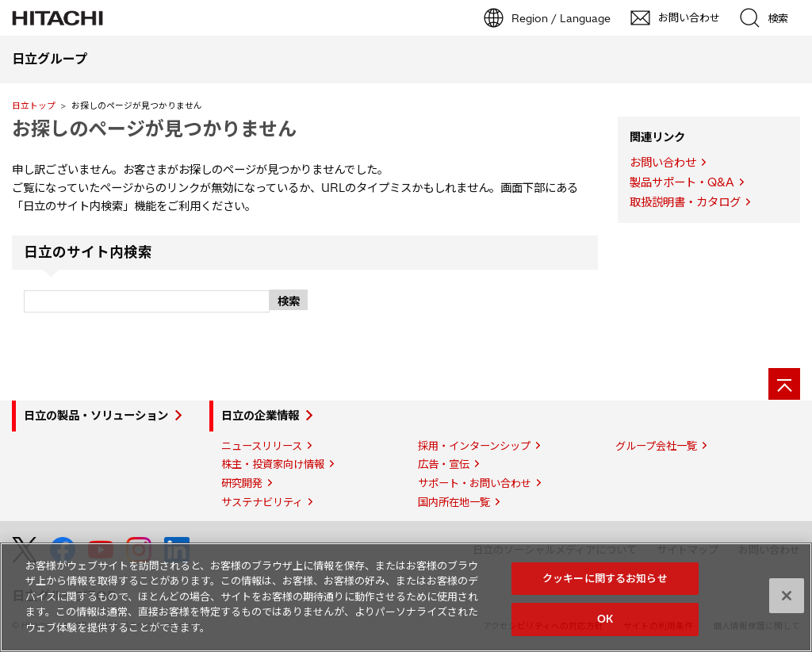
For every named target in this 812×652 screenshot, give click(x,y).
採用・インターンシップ (474, 446)
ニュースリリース (262, 446)
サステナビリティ (262, 502)
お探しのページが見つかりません (154, 128)
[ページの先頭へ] (784, 384)
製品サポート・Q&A (682, 182)
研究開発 (242, 483)
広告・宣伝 (444, 464)
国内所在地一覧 (454, 502)
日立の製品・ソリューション (96, 416)
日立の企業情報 (260, 416)
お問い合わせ (663, 163)
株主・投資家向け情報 (273, 464)
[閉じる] (787, 596)
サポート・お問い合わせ (475, 483)
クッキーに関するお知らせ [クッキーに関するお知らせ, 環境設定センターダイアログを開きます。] (605, 578)
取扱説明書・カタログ (685, 202)
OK (605, 619)
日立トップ (34, 105)
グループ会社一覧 (656, 446)
